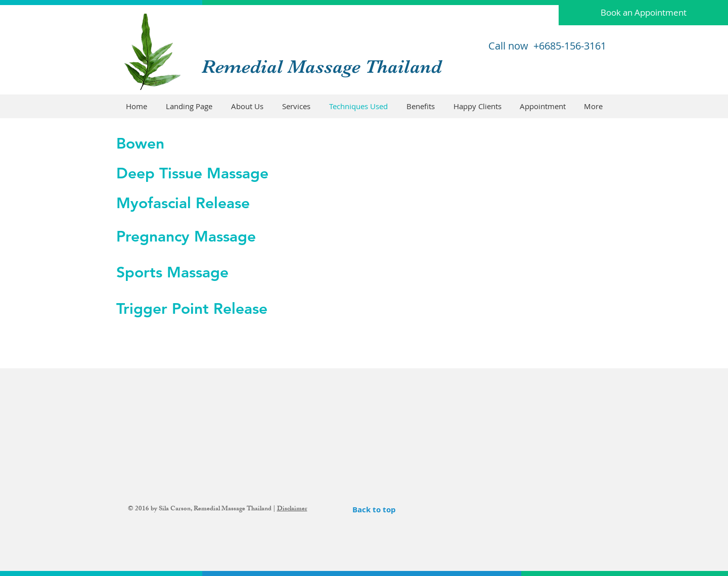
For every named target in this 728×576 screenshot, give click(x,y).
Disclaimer (292, 509)
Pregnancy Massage (186, 236)
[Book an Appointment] (643, 13)
